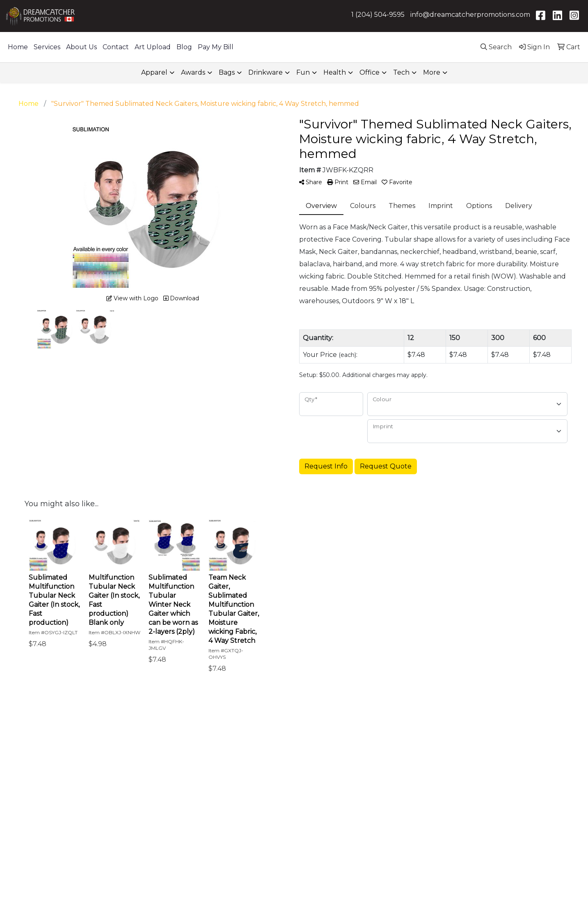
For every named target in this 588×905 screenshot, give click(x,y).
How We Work (236, 760)
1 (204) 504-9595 (378, 15)
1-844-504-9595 (465, 769)
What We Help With (245, 746)
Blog (184, 47)
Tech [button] (401, 72)
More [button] (432, 72)
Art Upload (153, 47)
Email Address (326, 790)
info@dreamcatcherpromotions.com (470, 15)
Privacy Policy (146, 812)
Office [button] (370, 72)
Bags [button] (227, 72)
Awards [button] (193, 72)
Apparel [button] (154, 72)
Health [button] (335, 72)
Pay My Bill (216, 47)
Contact (116, 47)
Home (18, 47)
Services (47, 47)
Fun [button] (303, 72)
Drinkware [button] (265, 72)
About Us (81, 47)
